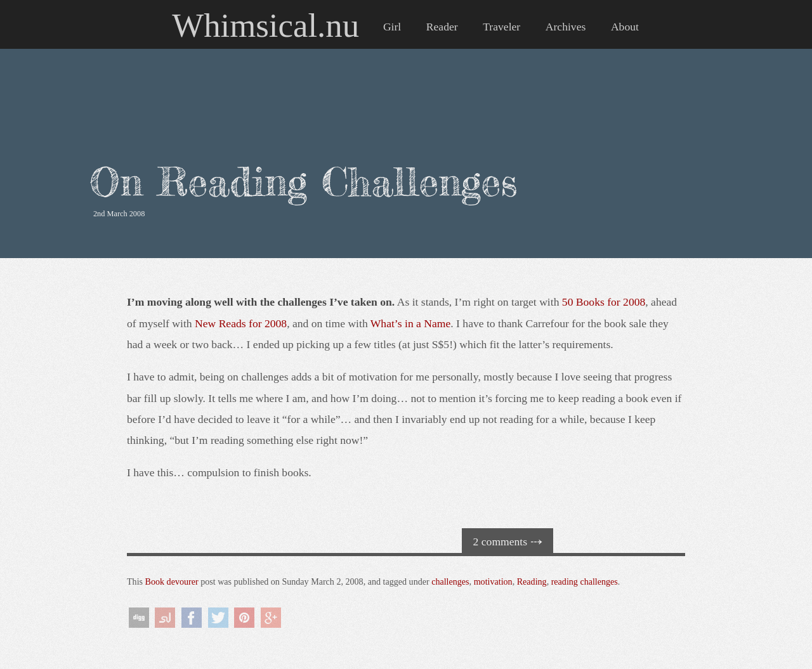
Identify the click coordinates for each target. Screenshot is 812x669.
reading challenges (585, 581)
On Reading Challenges (304, 182)
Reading (532, 581)
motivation (493, 581)
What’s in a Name (411, 323)
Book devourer (172, 581)
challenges (450, 581)
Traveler (501, 27)
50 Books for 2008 (604, 302)
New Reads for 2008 (241, 323)
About (625, 27)
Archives (566, 27)
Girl (392, 27)
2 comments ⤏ (508, 542)
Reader (442, 27)
